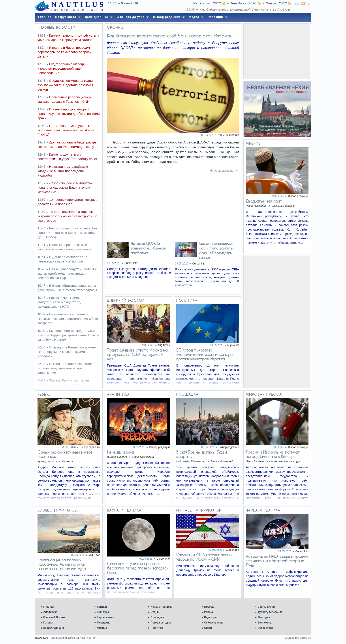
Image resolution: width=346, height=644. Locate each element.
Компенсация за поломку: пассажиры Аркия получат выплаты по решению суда (62, 564)
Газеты (48, 623)
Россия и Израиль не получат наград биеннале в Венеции (273, 454)
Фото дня (264, 617)
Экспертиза (265, 628)
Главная (49, 607)
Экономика (265, 623)
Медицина (103, 623)
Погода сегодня (161, 623)
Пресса (209, 607)
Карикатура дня (54, 628)
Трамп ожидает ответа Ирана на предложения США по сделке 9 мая (137, 354)
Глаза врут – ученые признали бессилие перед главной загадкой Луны (138, 568)
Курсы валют (106, 617)
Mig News (164, 345)
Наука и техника (161, 607)
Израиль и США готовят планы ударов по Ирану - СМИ (204, 557)
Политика (157, 628)
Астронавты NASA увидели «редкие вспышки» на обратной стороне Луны (277, 561)
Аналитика (50, 612)
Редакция (210, 617)
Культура (103, 612)
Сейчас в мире (214, 623)
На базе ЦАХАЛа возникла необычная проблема (148, 248)
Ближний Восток (54, 617)
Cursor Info (232, 135)
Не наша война (120, 452)
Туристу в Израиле (270, 612)
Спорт (208, 628)
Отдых (155, 612)
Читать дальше (222, 170)
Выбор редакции (298, 196)
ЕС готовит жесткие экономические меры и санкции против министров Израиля (204, 354)
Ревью (208, 612)
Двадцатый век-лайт (264, 201)
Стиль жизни (266, 607)
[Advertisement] (277, 51)
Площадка (157, 617)
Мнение (102, 628)
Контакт (102, 607)
